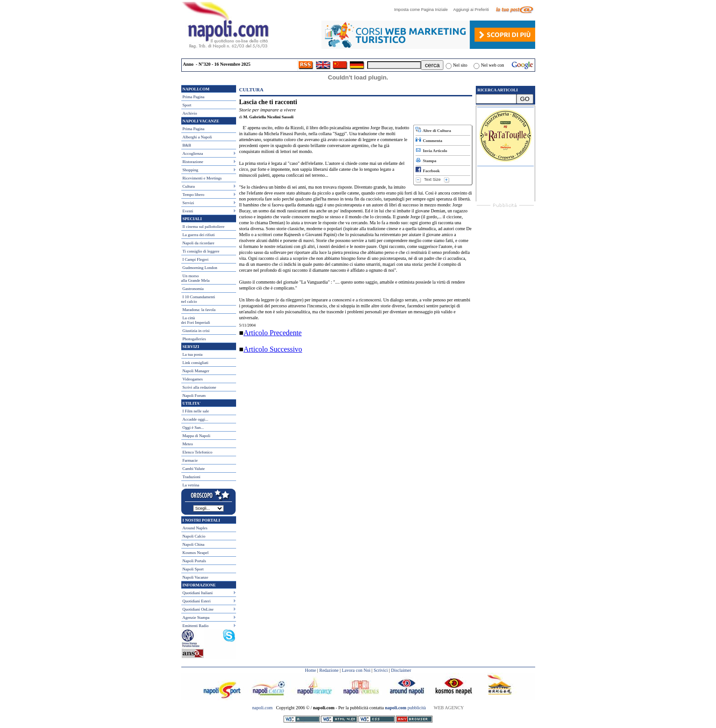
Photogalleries (195, 339)
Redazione (329, 670)
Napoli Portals (195, 561)
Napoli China (194, 544)
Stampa (426, 161)
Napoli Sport (193, 569)
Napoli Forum (194, 396)
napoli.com (263, 708)
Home (311, 670)
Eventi (188, 211)
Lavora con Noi (356, 670)
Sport (187, 105)
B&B (187, 145)
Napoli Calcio (194, 536)
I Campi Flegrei (196, 259)
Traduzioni (192, 477)
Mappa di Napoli (197, 436)
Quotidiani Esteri (197, 601)
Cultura (189, 186)
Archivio (190, 113)
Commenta (429, 141)
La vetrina (191, 485)
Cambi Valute (194, 469)
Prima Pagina (194, 97)
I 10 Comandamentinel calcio (198, 299)
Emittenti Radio (196, 626)
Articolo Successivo (273, 349)
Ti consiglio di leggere (201, 251)
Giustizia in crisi (196, 331)
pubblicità (405, 708)
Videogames (193, 379)
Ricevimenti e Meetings (202, 178)
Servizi (189, 203)
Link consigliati (196, 363)
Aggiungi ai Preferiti (473, 10)
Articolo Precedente (273, 333)
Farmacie (190, 460)
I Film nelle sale (196, 411)
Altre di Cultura (433, 131)
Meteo (188, 444)
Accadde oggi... (195, 419)
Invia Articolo (432, 151)
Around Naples (195, 528)
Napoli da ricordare (199, 243)
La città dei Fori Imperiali (196, 320)
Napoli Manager (196, 371)
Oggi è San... (193, 427)
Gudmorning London (200, 268)
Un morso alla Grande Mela (195, 278)
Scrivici (381, 670)
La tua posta (193, 354)
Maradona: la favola (199, 310)
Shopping (191, 170)
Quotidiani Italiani (198, 593)
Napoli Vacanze (196, 577)
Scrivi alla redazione (200, 387)
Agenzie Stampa (196, 617)
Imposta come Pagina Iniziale (423, 10)
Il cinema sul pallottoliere (204, 227)
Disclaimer (401, 670)
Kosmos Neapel (196, 553)
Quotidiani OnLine (198, 609)
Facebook (428, 171)
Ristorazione (193, 162)
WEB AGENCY (449, 708)
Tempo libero (194, 195)
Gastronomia (193, 289)
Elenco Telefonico (197, 452)
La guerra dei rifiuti (199, 235)
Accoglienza (193, 153)
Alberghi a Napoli (197, 137)
